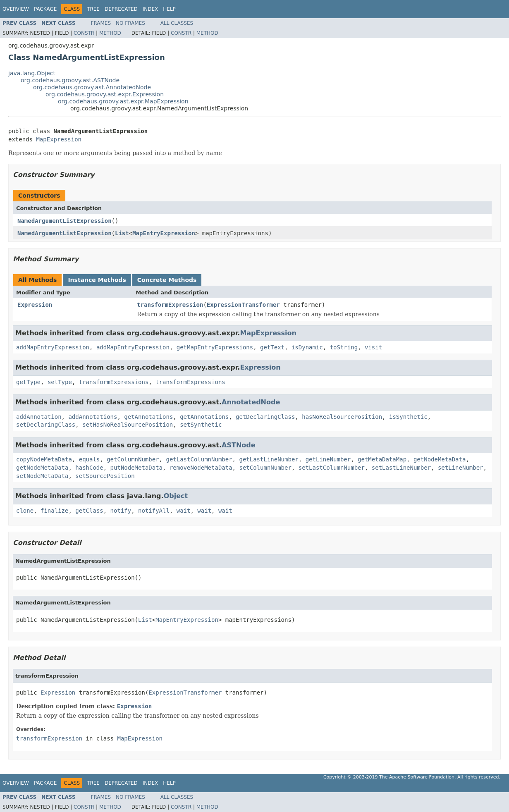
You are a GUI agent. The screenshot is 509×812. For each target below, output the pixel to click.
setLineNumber (461, 468)
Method (110, 33)
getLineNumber (328, 459)
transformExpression (170, 305)
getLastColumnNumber (199, 459)
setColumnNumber (265, 468)
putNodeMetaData (136, 468)
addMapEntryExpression (53, 347)
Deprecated (121, 9)
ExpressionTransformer (243, 305)
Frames (101, 23)
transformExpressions (114, 382)
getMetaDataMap (382, 459)
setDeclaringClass (46, 425)
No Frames (130, 23)
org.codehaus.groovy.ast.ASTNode (70, 80)
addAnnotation (39, 417)
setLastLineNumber (401, 468)
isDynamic (307, 347)
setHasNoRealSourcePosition (128, 425)
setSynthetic (201, 425)
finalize (54, 511)
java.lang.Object (32, 73)
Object (176, 496)
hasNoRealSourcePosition (342, 417)
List (122, 233)
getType (28, 382)
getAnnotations (148, 417)
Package (45, 9)
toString (344, 347)
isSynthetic (408, 417)
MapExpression (59, 139)
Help (169, 9)
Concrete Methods (167, 280)
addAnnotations (93, 417)
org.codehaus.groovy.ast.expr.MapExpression (123, 101)
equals (90, 459)
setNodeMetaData (42, 476)
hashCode (89, 468)
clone (25, 511)
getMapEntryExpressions (215, 347)
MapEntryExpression (164, 233)
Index (151, 9)
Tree (93, 9)
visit (373, 347)
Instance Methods (97, 280)
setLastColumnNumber (332, 468)
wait (184, 511)
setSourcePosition (105, 476)
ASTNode (239, 445)
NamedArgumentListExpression (65, 221)
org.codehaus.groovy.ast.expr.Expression (105, 94)
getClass (89, 511)
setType (60, 382)
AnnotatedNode (251, 402)
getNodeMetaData (440, 459)
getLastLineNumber (269, 459)
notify (121, 511)
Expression (35, 305)
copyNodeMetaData (44, 459)
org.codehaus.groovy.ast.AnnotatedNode (92, 87)
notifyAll (154, 511)
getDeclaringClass (265, 417)
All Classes (177, 23)
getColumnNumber (133, 459)
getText (272, 347)
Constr (84, 33)
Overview (16, 9)
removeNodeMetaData (201, 468)
